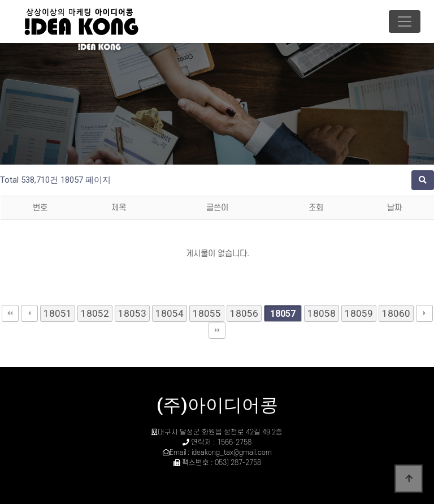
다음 (424, 313)
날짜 (394, 208)
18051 (58, 313)
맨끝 (217, 330)
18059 (359, 313)
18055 (207, 313)
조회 (316, 208)
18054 (170, 313)
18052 (95, 313)
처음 (10, 313)
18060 (396, 313)
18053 (132, 313)
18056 (244, 313)
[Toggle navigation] (405, 21)
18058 (322, 313)
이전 (29, 313)
